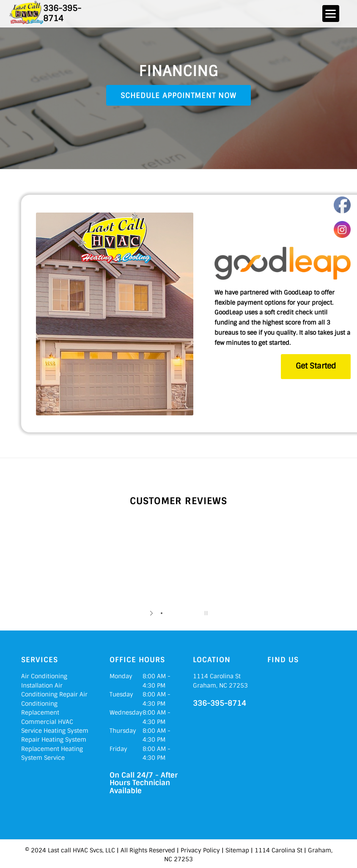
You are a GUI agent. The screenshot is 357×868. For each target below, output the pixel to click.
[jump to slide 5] (195, 613)
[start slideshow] (152, 613)
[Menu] (331, 14)
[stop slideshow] (205, 613)
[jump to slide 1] (162, 613)
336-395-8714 (62, 13)
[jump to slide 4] (187, 613)
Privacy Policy (200, 850)
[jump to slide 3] (178, 613)
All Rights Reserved (148, 850)
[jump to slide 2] (170, 613)
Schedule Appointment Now (178, 96)
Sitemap (237, 850)
